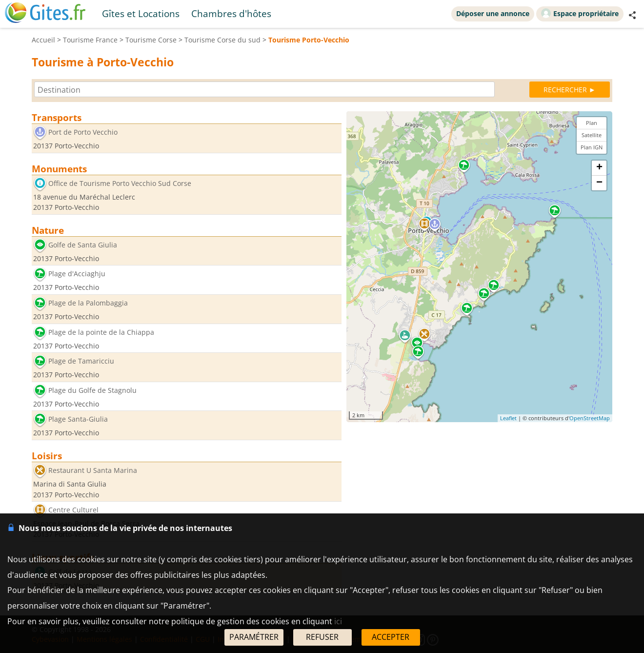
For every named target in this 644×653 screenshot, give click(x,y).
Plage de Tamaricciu (81, 361)
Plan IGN (592, 147)
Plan (592, 123)
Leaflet (508, 418)
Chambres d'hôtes (231, 13)
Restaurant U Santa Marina (93, 470)
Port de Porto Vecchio (83, 132)
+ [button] (599, 168)
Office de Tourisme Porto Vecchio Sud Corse (120, 183)
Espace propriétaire (580, 13)
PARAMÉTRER (254, 637)
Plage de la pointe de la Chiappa (101, 332)
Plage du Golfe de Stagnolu (92, 390)
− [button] (599, 183)
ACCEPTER (391, 637)
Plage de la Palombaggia (88, 303)
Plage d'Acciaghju (77, 274)
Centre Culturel (73, 510)
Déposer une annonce (493, 13)
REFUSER (322, 637)
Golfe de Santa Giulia (83, 245)
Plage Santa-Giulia (78, 419)
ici (338, 621)
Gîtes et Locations (141, 13)
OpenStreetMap (590, 418)
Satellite (592, 135)
